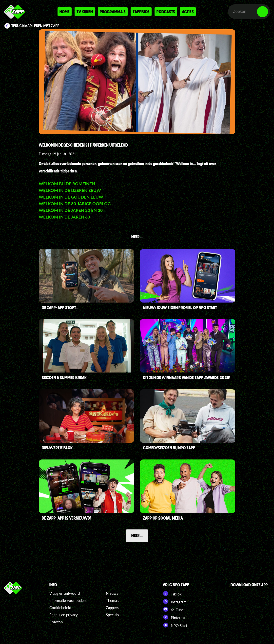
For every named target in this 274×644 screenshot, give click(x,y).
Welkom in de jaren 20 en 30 (71, 210)
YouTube (173, 609)
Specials (112, 615)
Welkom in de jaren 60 (64, 217)
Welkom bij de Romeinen (67, 184)
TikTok (172, 593)
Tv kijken (85, 12)
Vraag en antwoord (65, 593)
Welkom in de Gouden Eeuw (71, 197)
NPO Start (175, 625)
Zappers (112, 608)
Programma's (113, 12)
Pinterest (174, 617)
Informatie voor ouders (68, 600)
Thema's (113, 600)
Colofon (56, 622)
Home (65, 12)
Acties (188, 12)
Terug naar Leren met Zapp (35, 26)
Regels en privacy (64, 615)
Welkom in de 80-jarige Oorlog (75, 204)
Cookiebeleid (60, 608)
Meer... (137, 535)
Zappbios (141, 12)
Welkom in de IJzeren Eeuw (70, 190)
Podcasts (166, 12)
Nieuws (112, 593)
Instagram (175, 601)
